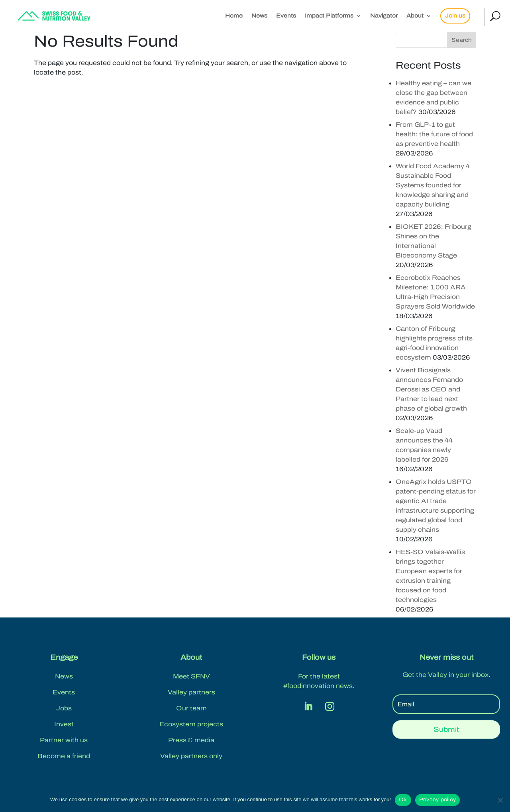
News (259, 16)
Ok (403, 800)
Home (234, 16)
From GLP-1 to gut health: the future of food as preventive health (434, 134)
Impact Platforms (329, 16)
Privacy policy (438, 800)
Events (286, 16)
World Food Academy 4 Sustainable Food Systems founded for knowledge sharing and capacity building (433, 185)
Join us (455, 16)
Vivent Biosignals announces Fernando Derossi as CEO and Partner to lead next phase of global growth (431, 389)
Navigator (384, 16)
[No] (500, 800)
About (415, 16)
